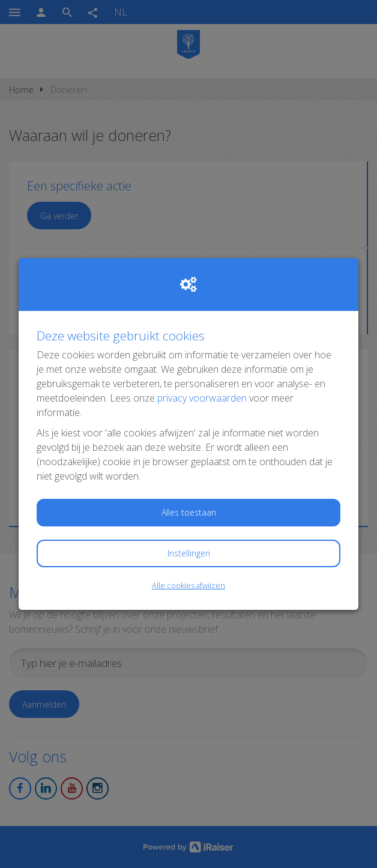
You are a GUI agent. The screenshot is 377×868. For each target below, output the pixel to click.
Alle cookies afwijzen (188, 585)
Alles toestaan (189, 512)
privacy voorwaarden (202, 398)
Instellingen (189, 553)
